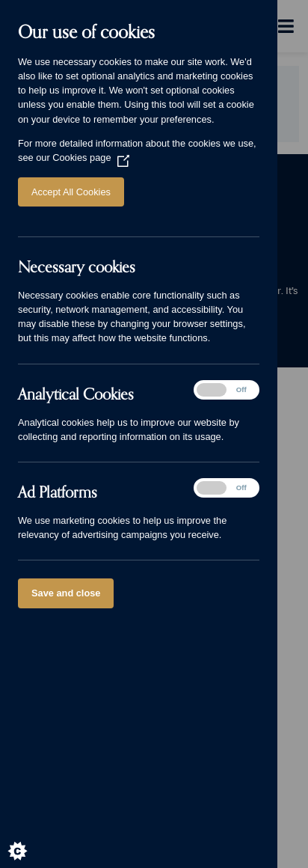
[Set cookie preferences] (30, 838)
